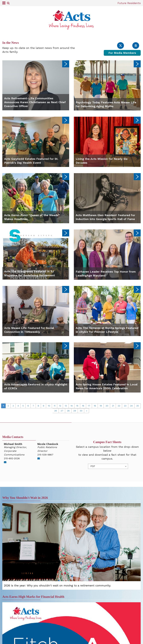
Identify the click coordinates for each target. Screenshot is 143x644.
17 (89, 406)
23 (125, 406)
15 (77, 406)
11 (55, 406)
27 (62, 411)
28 (68, 411)
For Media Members (122, 53)
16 (83, 406)
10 (49, 406)
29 (75, 411)
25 (138, 406)
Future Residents (129, 3)
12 (60, 406)
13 (66, 406)
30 (81, 411)
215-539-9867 (45, 455)
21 (113, 406)
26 (56, 411)
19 (101, 406)
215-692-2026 (12, 458)
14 (72, 406)
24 (131, 406)
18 (95, 406)
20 (107, 406)
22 (119, 406)
